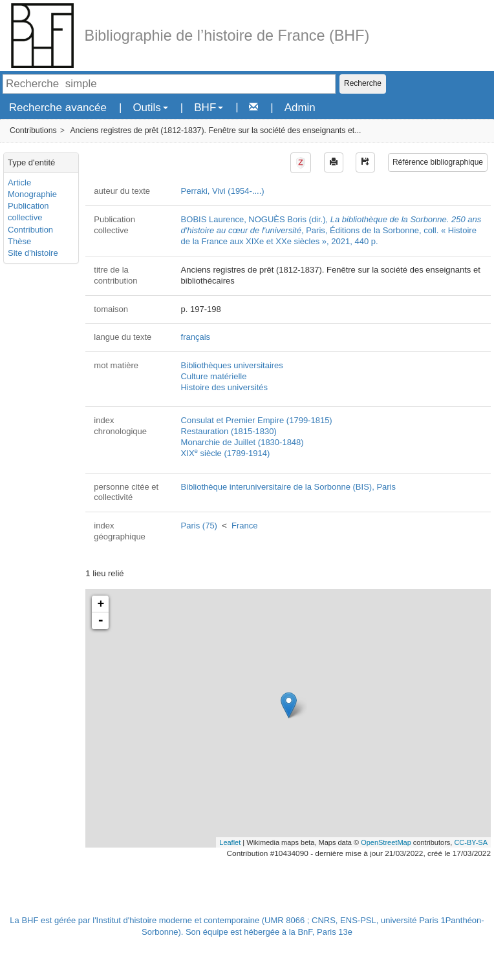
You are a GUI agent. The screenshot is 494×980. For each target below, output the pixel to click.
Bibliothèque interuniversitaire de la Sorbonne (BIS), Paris (288, 487)
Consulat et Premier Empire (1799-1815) (257, 420)
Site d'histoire (33, 253)
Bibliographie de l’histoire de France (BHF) (227, 36)
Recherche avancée (58, 108)
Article (19, 182)
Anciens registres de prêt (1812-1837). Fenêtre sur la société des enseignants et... (215, 130)
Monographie (32, 194)
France (244, 526)
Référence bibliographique (438, 162)
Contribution (30, 230)
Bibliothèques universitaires (232, 365)
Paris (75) (199, 526)
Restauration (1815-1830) (229, 431)
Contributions (33, 130)
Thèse (19, 241)
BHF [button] (209, 108)
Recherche (363, 83)
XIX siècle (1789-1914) (226, 453)
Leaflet (230, 842)
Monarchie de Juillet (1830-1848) (242, 442)
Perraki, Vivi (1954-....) (223, 191)
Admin (300, 108)
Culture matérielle (214, 376)
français (196, 337)
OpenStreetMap (386, 842)
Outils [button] (150, 108)
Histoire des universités (224, 387)
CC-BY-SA (471, 842)
